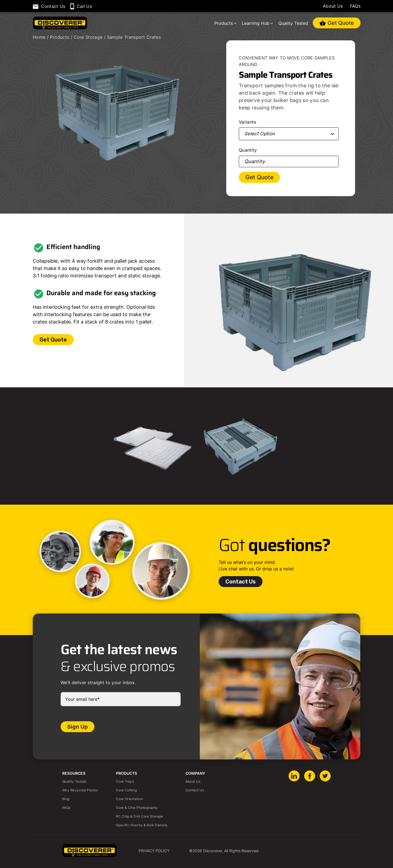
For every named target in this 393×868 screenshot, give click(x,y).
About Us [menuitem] (193, 781)
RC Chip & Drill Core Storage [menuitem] (139, 816)
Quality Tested (293, 23)
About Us (333, 6)
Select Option (260, 134)
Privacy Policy (154, 851)
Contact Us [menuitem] (195, 790)
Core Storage (89, 37)
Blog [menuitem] (66, 799)
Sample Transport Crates (134, 37)
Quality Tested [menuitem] (74, 781)
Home (40, 37)
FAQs (355, 6)
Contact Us (241, 582)
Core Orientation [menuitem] (130, 799)
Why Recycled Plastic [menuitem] (80, 790)
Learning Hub (256, 23)
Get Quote (344, 22)
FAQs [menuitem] (66, 808)
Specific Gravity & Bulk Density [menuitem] (142, 825)
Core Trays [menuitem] (125, 781)
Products (224, 23)
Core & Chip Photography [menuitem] (137, 808)
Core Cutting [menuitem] (126, 790)
